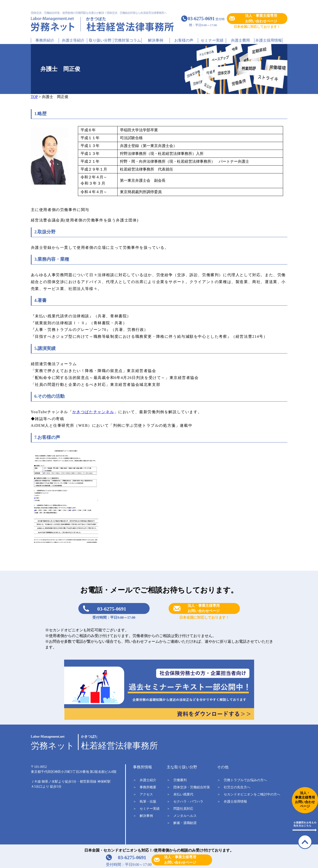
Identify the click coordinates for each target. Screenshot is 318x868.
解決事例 (156, 40)
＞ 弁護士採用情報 (232, 802)
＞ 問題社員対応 (180, 809)
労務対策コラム (128, 40)
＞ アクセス (143, 794)
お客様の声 (184, 40)
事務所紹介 (45, 40)
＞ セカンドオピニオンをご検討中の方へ (249, 794)
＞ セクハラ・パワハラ (185, 802)
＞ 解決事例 (143, 816)
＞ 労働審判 (177, 780)
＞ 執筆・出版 (145, 802)
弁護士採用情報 (269, 40)
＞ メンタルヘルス (182, 816)
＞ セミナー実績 (146, 809)
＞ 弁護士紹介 (145, 780)
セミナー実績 (212, 40)
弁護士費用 (240, 40)
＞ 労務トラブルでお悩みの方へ (242, 780)
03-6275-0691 (112, 609)
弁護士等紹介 (73, 40)
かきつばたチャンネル (93, 412)
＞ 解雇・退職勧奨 (182, 823)
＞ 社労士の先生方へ (234, 787)
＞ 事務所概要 (145, 787)
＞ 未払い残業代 (180, 794)
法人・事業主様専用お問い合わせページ (261, 18)
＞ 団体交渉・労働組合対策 (188, 787)
